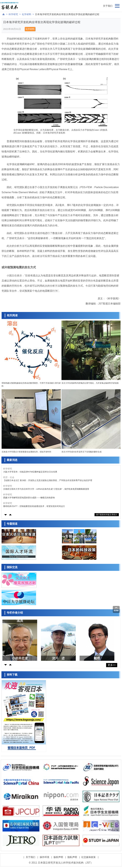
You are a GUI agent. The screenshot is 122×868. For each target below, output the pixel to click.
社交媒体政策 (88, 857)
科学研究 (13, 14)
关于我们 (108, 6)
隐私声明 (72, 857)
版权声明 (58, 857)
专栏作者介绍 (15, 613)
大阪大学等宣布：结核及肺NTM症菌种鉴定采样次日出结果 (30, 472)
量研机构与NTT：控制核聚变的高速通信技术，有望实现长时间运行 (34, 506)
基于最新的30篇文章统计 (107, 515)
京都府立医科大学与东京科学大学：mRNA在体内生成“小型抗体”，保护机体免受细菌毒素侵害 (46, 489)
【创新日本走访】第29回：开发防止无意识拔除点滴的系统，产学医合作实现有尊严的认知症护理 (48, 480)
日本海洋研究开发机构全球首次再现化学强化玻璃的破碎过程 (67, 14)
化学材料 (27, 14)
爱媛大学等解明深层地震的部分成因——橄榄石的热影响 (29, 498)
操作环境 (44, 857)
